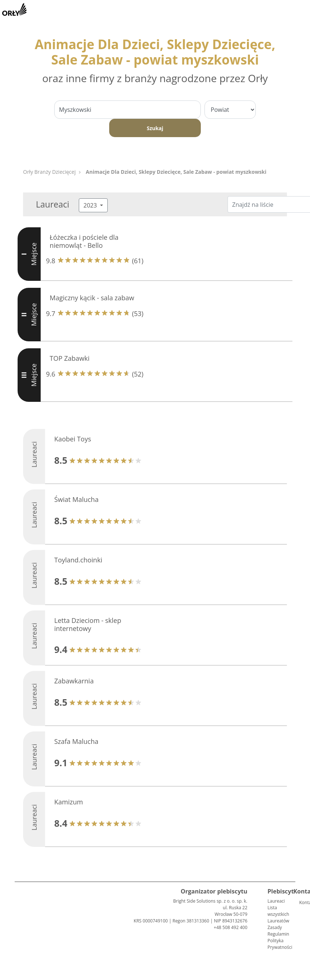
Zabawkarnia (74, 681)
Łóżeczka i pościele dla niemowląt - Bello (84, 241)
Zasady (275, 927)
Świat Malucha (76, 499)
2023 (91, 205)
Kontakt (302, 902)
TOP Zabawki (70, 358)
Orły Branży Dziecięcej (49, 172)
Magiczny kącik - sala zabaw (92, 298)
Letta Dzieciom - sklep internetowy (88, 624)
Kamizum (69, 802)
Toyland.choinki (78, 560)
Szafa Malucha (76, 741)
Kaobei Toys (73, 439)
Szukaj (155, 128)
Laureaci (276, 901)
